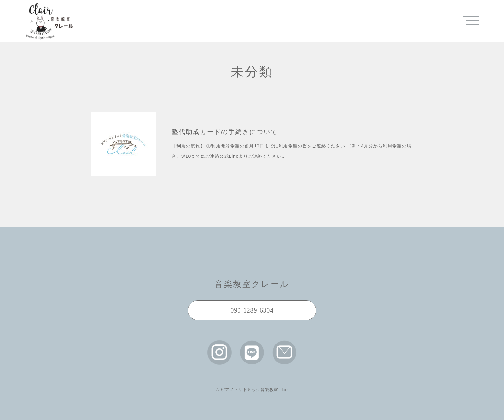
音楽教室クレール (252, 284)
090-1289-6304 (252, 310)
